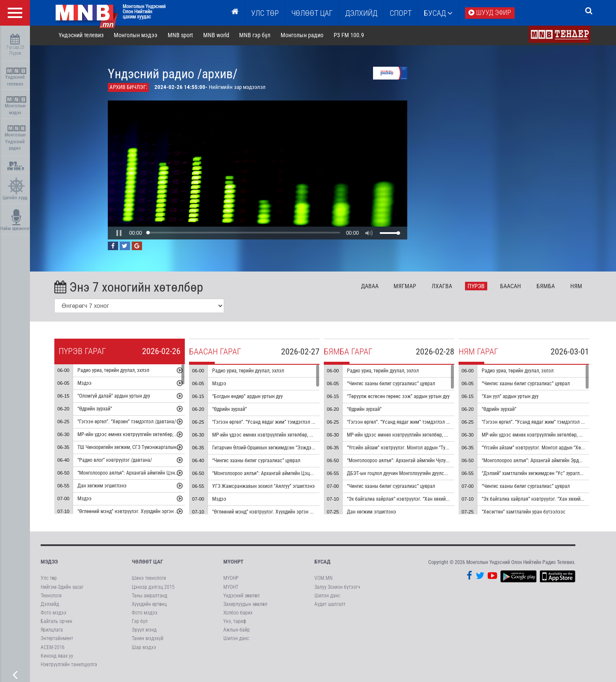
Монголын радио (303, 36)
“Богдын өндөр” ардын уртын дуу (249, 397)
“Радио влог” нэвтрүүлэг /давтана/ (116, 461)
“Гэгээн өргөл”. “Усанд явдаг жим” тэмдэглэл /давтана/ (274, 423)
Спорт (401, 13)
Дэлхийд (361, 13)
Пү (477, 286)
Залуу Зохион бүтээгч (337, 588)
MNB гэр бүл (256, 36)
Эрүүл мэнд (144, 631)
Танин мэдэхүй (148, 639)
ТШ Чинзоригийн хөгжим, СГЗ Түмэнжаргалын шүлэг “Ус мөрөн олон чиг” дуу (161, 448)
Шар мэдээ (144, 648)
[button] (120, 233)
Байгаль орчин (56, 622)
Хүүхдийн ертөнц (149, 605)
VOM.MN (323, 579)
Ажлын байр (237, 631)
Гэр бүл (140, 622)
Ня (577, 286)
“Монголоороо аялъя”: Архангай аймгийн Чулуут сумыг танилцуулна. (422, 461)
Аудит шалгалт (330, 605)
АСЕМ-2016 (53, 648)
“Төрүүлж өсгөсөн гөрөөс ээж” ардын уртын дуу (400, 397)
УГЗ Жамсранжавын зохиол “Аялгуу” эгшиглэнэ (265, 487)
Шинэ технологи (149, 579)
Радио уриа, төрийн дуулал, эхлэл (115, 371)
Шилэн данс (236, 639)
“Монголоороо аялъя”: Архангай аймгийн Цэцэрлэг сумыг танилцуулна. (290, 474)
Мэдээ (86, 384)
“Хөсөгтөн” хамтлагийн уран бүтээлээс (525, 513)
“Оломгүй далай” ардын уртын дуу (115, 397)
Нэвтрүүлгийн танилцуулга (69, 665)
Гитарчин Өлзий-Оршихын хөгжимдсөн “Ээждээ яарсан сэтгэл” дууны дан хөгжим (301, 449)
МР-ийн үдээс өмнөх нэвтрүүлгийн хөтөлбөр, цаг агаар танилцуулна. (152, 435)
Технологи (51, 596)
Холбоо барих (238, 614)
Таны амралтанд (150, 596)
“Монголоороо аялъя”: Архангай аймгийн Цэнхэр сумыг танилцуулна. (153, 474)
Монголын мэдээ (16, 106)
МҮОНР (231, 579)
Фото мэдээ (53, 614)
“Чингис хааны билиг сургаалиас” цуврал (258, 461)
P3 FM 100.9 (350, 36)
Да (371, 286)
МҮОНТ (231, 588)
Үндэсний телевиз (16, 77)
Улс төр (265, 13)
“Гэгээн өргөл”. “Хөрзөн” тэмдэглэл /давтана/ (128, 422)
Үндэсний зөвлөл (241, 596)
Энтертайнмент (57, 639)
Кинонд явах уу (57, 656)
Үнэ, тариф (235, 622)
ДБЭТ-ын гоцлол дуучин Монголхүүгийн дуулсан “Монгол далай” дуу (421, 474)
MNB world (218, 36)
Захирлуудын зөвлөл (245, 605)
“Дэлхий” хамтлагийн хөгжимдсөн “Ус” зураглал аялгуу (542, 474)
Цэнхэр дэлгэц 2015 (153, 588)
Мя (407, 286)
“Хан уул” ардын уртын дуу (511, 397)
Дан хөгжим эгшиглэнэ (103, 487)
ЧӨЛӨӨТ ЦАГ (312, 13)
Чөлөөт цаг (147, 562)
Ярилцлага (52, 631)
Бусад (438, 13)
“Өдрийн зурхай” (96, 410)
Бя (547, 286)
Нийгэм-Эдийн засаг (62, 588)
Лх (443, 286)
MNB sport (182, 36)
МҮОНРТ (233, 562)
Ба (512, 286)
